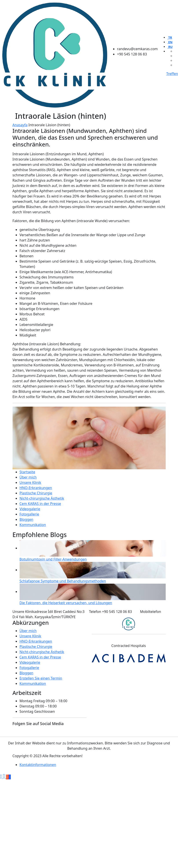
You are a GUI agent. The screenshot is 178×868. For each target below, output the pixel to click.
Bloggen (27, 519)
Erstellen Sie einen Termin (41, 678)
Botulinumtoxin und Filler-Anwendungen (53, 559)
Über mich (28, 477)
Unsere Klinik (30, 482)
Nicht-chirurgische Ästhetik (42, 498)
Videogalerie (30, 509)
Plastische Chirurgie (36, 493)
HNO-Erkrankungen (36, 488)
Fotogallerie (29, 514)
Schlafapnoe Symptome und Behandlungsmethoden (63, 581)
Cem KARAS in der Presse (40, 504)
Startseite (28, 472)
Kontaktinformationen (38, 765)
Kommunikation (33, 525)
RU (170, 47)
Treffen (172, 74)
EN (170, 42)
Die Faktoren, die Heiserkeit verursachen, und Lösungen (66, 603)
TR (170, 37)
